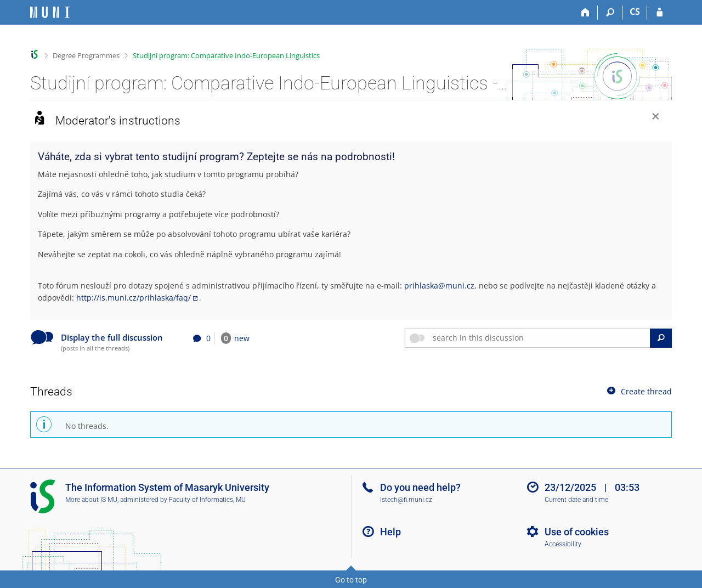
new (235, 338)
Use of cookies (577, 532)
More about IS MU (91, 500)
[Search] (610, 13)
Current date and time (576, 500)
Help (390, 532)
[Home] (585, 13)
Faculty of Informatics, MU (207, 500)
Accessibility (563, 544)
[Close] (656, 117)
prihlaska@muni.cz (439, 285)
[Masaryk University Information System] (50, 12)
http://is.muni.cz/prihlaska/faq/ (134, 298)
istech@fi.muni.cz (406, 500)
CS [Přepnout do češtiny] (635, 12)
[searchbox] (539, 338)
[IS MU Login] (659, 13)
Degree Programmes (86, 55)
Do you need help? (420, 487)
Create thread (638, 391)
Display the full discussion (112, 338)
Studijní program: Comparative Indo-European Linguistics (226, 55)
